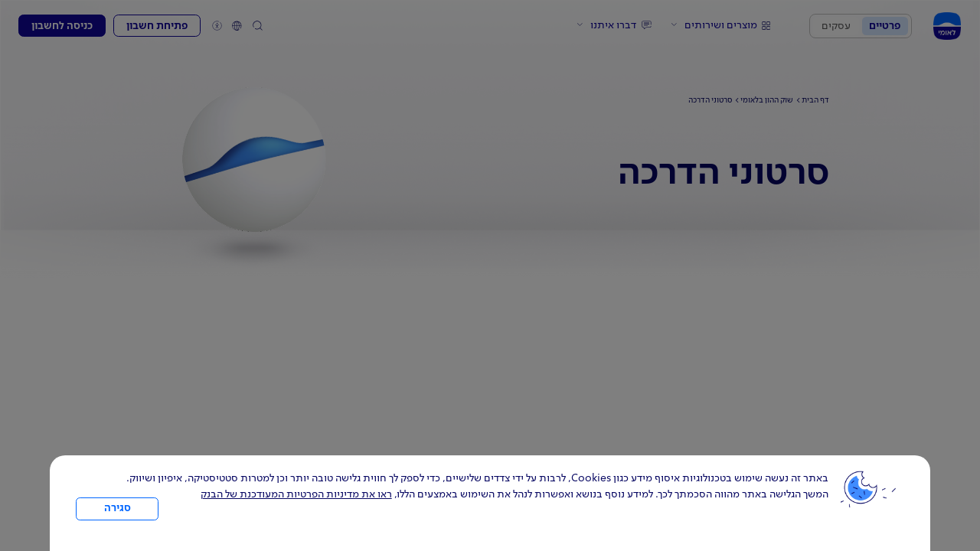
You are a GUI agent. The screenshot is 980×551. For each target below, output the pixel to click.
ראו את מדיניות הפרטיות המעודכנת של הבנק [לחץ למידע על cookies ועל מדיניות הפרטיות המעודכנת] (296, 494)
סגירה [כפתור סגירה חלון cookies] (118, 508)
